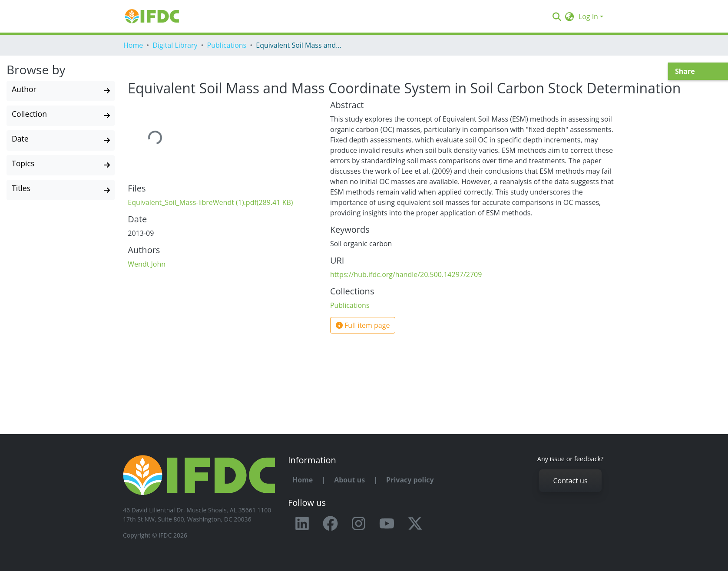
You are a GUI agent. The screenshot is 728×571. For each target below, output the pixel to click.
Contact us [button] (570, 481)
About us (349, 480)
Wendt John (147, 264)
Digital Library (175, 45)
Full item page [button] (363, 325)
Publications (227, 45)
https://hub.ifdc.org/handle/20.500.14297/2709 (406, 274)
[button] (570, 17)
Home (133, 45)
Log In (588, 17)
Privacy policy (410, 480)
